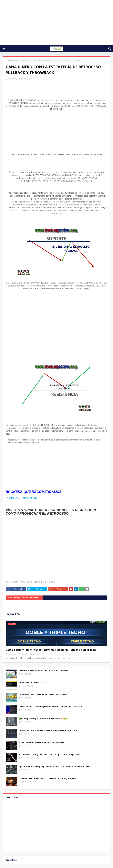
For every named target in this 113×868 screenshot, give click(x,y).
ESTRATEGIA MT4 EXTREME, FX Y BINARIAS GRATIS (41, 742)
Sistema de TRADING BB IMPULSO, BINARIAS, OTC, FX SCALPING (48, 730)
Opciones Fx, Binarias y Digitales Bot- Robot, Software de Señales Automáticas (56, 766)
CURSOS (15, 582)
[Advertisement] (56, 23)
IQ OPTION (13, 498)
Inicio (8, 61)
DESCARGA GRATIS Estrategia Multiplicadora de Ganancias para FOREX (52, 707)
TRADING (15, 61)
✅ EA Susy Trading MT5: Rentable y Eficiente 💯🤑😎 (43, 718)
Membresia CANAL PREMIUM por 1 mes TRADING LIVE (43, 695)
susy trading (12, 79)
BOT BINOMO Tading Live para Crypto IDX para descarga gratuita (49, 754)
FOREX (22, 582)
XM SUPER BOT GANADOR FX (32, 683)
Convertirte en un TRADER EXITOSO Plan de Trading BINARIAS (47, 778)
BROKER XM (30, 498)
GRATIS (29, 582)
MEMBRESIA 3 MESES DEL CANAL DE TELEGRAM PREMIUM (44, 671)
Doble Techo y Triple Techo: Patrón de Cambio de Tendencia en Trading (51, 650)
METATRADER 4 (40, 582)
